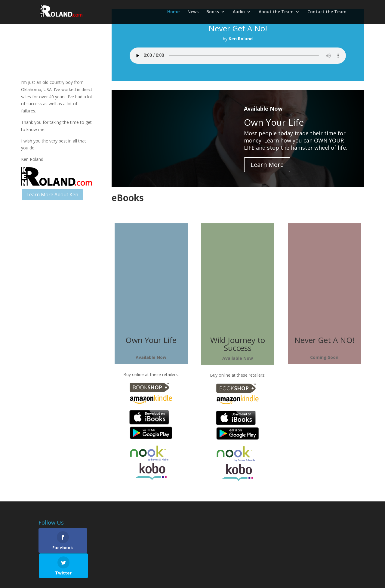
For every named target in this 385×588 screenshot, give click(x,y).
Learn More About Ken (52, 194)
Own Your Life (151, 340)
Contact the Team (327, 12)
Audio (239, 12)
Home (173, 12)
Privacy (117, 580)
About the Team (276, 12)
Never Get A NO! (324, 340)
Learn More (267, 165)
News (193, 12)
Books (213, 12)
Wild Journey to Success (238, 344)
